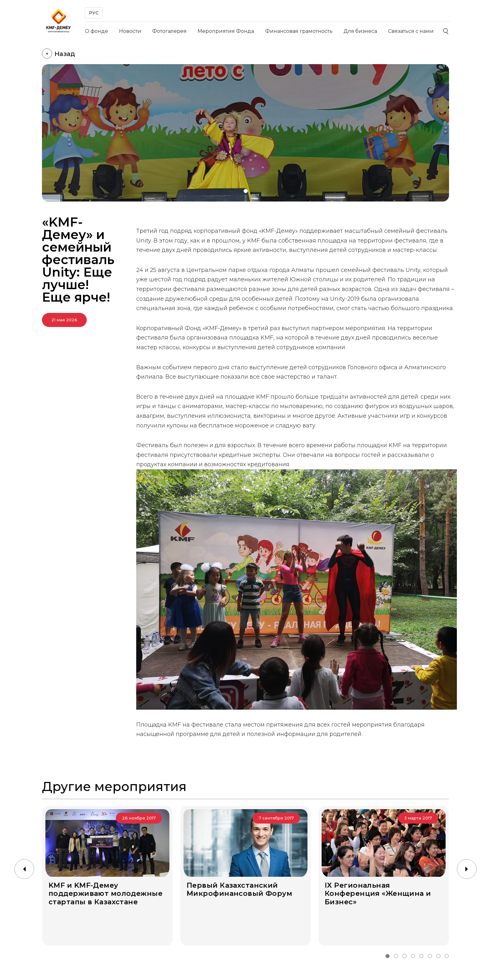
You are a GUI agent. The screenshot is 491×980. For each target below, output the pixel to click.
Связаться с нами (411, 31)
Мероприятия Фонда (226, 31)
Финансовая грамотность (299, 31)
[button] (246, 191)
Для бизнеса (360, 31)
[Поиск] (446, 31)
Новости (130, 31)
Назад (59, 54)
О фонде (96, 31)
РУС (94, 13)
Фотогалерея (169, 31)
